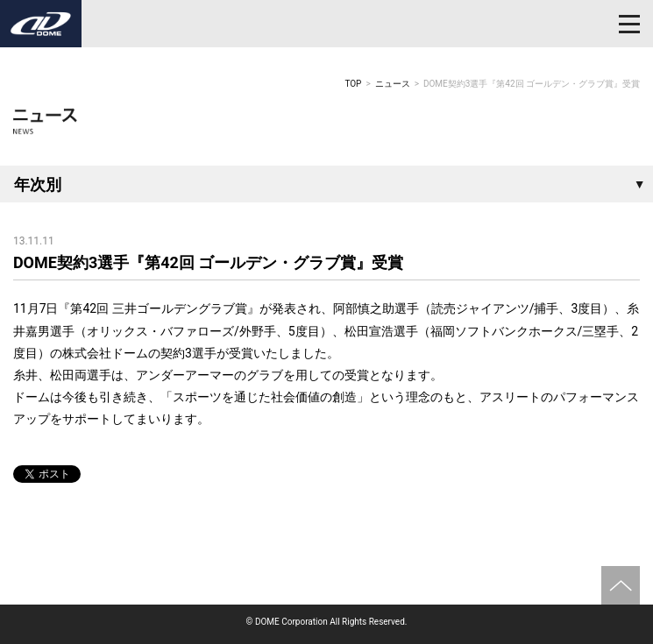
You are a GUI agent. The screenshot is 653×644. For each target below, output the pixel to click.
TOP (353, 84)
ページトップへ (621, 585)
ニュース (393, 84)
